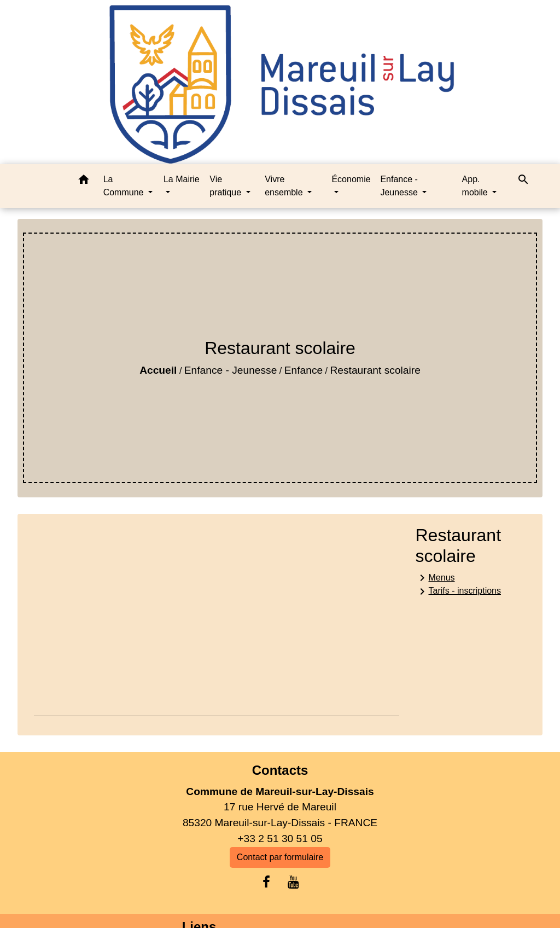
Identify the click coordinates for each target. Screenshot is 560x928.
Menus (435, 578)
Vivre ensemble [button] (285, 186)
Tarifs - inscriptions (458, 591)
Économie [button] (351, 179)
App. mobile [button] (476, 186)
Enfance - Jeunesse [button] (400, 186)
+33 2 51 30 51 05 (280, 839)
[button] (84, 181)
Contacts (280, 770)
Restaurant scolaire (375, 370)
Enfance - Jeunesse (231, 370)
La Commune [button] (125, 186)
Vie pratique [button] (226, 186)
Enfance (304, 370)
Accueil (158, 370)
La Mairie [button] (182, 179)
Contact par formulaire (280, 857)
